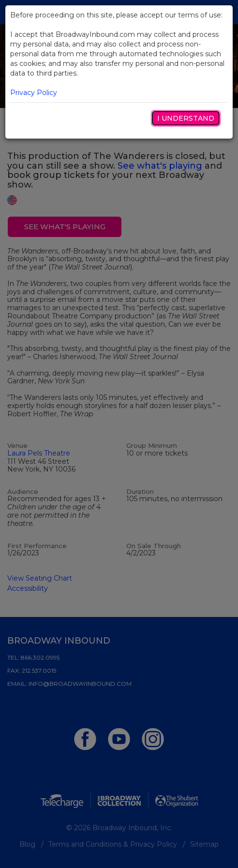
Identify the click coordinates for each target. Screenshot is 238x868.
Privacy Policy (34, 93)
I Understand (186, 118)
